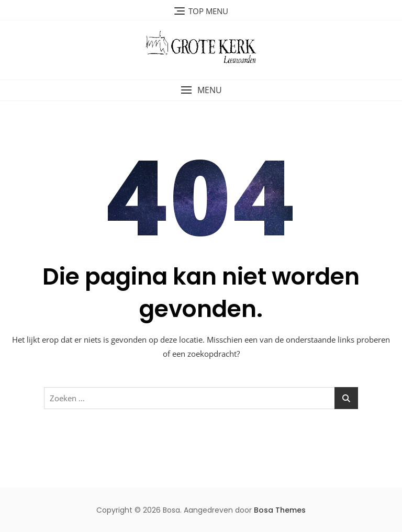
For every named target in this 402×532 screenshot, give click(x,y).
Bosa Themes (280, 510)
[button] (201, 90)
